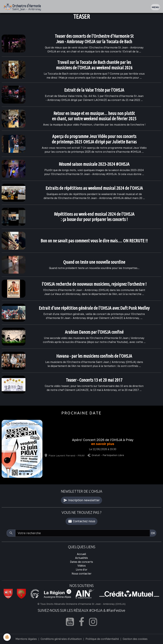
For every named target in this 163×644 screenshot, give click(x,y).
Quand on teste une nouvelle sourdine (94, 262)
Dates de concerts (81, 562)
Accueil (81, 554)
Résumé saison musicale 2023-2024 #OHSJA (94, 164)
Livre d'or (82, 570)
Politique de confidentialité (102, 639)
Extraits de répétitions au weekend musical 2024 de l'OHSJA (94, 188)
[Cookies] (7, 637)
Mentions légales (26, 639)
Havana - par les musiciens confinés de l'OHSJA (94, 356)
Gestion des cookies (135, 639)
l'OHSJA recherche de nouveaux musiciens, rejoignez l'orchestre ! (94, 284)
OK (153, 533)
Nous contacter (82, 574)
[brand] (23, 7)
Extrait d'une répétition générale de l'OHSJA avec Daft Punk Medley (94, 308)
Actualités (81, 558)
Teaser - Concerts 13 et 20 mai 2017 (94, 380)
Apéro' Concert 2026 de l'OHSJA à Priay (103, 440)
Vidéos (82, 566)
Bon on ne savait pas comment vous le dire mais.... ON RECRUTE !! (94, 241)
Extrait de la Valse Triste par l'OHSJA (94, 90)
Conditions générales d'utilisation (61, 639)
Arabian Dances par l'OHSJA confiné (94, 332)
